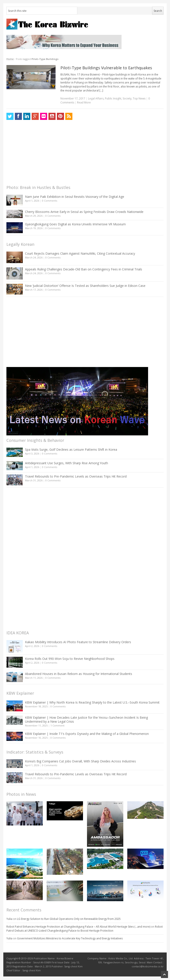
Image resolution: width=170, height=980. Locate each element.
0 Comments (50, 201)
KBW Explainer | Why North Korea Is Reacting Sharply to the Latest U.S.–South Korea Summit (92, 702)
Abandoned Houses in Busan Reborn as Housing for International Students (79, 674)
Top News (139, 98)
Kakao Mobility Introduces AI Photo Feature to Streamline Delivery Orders (78, 642)
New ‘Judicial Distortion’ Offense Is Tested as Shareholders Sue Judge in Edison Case (85, 286)
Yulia (9, 919)
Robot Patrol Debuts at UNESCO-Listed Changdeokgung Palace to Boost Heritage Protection (85, 929)
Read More (84, 102)
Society (127, 98)
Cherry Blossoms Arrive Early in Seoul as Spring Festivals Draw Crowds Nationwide (84, 212)
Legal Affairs (96, 98)
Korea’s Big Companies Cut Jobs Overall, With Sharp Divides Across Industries (80, 761)
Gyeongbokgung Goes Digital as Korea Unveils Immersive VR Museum (75, 224)
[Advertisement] (40, 154)
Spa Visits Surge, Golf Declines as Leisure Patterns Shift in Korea (71, 449)
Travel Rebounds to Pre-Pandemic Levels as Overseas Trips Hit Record (76, 476)
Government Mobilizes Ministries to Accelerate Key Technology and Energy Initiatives (70, 938)
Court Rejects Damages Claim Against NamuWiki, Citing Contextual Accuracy (80, 253)
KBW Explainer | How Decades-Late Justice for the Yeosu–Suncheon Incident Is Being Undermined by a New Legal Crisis (86, 719)
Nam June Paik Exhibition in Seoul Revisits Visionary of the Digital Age (75, 197)
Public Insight (113, 98)
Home (10, 59)
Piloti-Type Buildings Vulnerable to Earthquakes (106, 68)
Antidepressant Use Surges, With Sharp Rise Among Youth (67, 463)
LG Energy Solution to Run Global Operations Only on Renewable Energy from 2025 (69, 919)
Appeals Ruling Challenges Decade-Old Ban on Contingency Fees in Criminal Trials (84, 269)
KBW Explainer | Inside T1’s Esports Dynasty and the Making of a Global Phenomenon (87, 734)
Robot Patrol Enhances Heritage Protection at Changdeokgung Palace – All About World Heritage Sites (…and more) (78, 927)
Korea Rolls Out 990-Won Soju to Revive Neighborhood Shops (70, 659)
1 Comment (57, 725)
